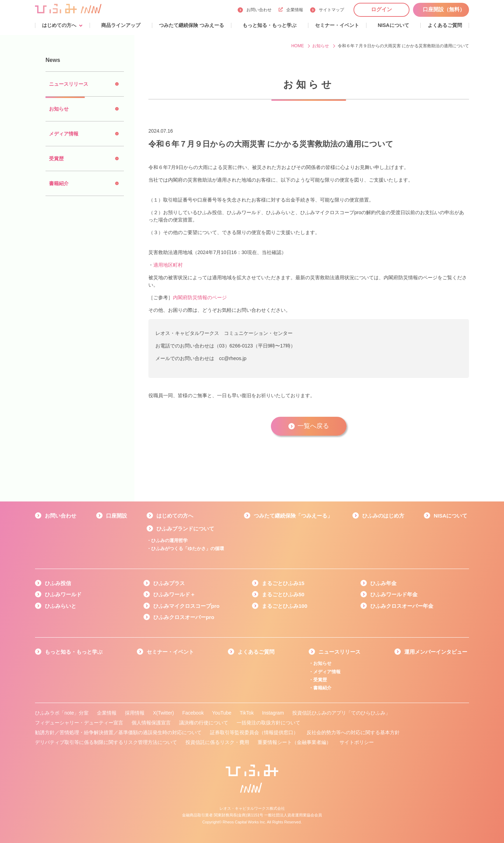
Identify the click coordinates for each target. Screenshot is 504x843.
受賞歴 (320, 680)
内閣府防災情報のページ (200, 297)
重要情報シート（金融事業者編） (294, 742)
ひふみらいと (61, 606)
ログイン (381, 9)
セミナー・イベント (170, 652)
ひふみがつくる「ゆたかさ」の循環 (188, 549)
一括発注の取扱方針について (268, 723)
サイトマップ (331, 10)
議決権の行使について (204, 723)
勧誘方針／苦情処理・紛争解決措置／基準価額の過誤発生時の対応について (118, 732)
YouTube (222, 713)
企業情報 (291, 10)
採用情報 (135, 713)
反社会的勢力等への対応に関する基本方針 (353, 732)
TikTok (247, 713)
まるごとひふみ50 (283, 594)
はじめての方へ (175, 516)
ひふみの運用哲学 (169, 540)
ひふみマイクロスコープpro (186, 606)
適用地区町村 (168, 265)
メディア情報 (327, 672)
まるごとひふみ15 (283, 583)
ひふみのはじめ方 (383, 516)
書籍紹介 (322, 688)
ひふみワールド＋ (174, 594)
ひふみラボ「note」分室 (62, 713)
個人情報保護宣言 (151, 723)
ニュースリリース (339, 652)
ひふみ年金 (383, 583)
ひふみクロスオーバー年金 (402, 606)
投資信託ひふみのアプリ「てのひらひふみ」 (341, 713)
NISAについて (450, 516)
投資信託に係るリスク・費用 (217, 742)
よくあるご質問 (256, 652)
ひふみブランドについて (185, 529)
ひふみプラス (169, 583)
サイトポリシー (357, 742)
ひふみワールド (63, 594)
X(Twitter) (163, 713)
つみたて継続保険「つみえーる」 (293, 516)
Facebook (193, 713)
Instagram (273, 713)
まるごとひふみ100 (285, 606)
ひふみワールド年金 (394, 594)
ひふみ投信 (58, 583)
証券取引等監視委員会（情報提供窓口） (254, 732)
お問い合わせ (259, 10)
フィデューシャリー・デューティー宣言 (79, 723)
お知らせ (322, 663)
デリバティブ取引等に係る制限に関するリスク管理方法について (106, 742)
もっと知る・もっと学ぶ (74, 652)
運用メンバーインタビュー (436, 652)
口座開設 (117, 516)
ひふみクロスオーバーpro (184, 617)
